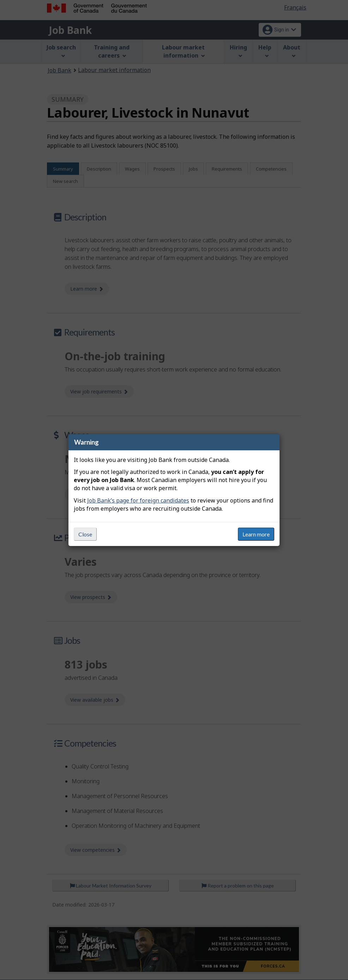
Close (85, 534)
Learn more (256, 534)
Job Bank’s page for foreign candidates (138, 500)
